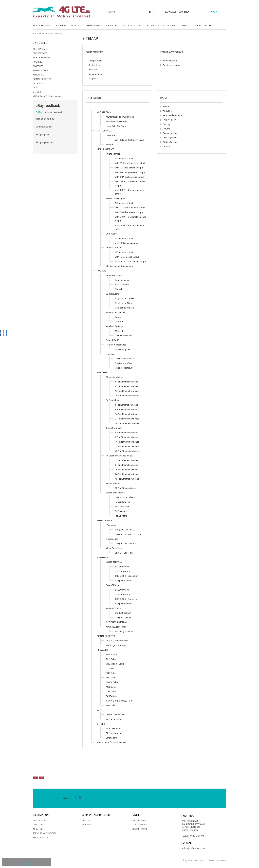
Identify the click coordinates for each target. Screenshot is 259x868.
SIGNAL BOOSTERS (132, 25)
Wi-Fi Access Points (116, 312)
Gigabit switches (114, 428)
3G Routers (111, 234)
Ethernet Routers (114, 275)
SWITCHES (75, 25)
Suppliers (93, 79)
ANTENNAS (112, 25)
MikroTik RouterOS (124, 368)
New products (95, 61)
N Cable (110, 668)
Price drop (93, 70)
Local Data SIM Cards (116, 126)
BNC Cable (111, 673)
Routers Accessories (116, 345)
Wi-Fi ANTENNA (114, 608)
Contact (166, 147)
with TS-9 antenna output (127, 243)
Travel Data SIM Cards (116, 121)
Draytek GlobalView (124, 359)
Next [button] (42, 778)
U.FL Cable (111, 692)
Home (49, 34)
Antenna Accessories (116, 627)
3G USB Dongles (114, 248)
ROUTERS (60, 25)
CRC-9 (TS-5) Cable (115, 664)
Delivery (166, 124)
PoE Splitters (121, 516)
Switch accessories (115, 493)
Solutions (111, 135)
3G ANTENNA (112, 585)
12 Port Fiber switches (125, 488)
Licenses (110, 354)
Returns (166, 129)
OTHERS (196, 25)
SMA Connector (123, 567)
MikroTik (119, 331)
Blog (208, 25)
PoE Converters (122, 507)
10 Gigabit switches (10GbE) (120, 456)
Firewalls (119, 289)
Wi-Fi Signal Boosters (116, 645)
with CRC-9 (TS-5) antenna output (131, 262)
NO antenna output (124, 158)
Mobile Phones (113, 729)
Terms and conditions (173, 115)
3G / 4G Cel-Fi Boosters (117, 641)
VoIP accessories (114, 719)
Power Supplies (122, 349)
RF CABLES (152, 25)
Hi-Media (222, 860)
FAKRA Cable (112, 696)
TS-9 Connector (122, 571)
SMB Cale (110, 705)
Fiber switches (113, 483)
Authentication (170, 61)
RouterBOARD (113, 340)
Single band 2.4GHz (125, 298)
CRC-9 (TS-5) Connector (126, 576)
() (212, 12)
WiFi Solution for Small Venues (47, 96)
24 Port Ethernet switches (127, 396)
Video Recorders (114, 548)
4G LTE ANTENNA (114, 562)
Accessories (112, 539)
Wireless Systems (115, 326)
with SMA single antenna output (130, 172)
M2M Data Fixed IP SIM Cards (120, 117)
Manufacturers (95, 74)
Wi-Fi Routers (112, 294)
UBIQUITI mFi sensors (125, 544)
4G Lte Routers (113, 154)
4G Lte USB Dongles (116, 198)
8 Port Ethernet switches (127, 386)
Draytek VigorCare (124, 363)
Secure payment (170, 133)
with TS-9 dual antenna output (129, 168)
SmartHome (112, 738)
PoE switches (112, 400)
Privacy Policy (169, 120)
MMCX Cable (112, 682)
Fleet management (115, 733)
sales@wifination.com (194, 848)
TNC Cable (111, 678)
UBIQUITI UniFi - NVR (125, 553)
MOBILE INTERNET (42, 25)
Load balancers (123, 280)
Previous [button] (35, 778)
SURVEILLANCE (93, 25)
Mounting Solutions (124, 631)
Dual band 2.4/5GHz (125, 308)
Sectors (110, 145)
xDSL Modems (122, 285)
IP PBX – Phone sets (116, 715)
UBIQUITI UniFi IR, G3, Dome (128, 534)
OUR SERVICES (40, 53)
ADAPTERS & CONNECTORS (119, 701)
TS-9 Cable (111, 659)
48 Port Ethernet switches (127, 423)
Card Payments (170, 138)
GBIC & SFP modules (125, 497)
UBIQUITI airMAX (123, 613)
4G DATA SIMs (170, 25)
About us (167, 111)
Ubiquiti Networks (124, 335)
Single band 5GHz (124, 303)
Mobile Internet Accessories (119, 266)
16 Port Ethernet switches (127, 391)
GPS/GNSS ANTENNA (116, 622)
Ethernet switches (114, 377)
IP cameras (111, 525)
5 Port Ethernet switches (127, 382)
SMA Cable (111, 655)
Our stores (39, 825)
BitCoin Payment (170, 142)
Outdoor (119, 322)
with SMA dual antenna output (129, 177)
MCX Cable (111, 687)
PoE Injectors (121, 511)
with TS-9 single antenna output (130, 163)
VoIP (184, 25)
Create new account (172, 65)
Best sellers (94, 65)
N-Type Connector (124, 581)
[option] (69, 770)
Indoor (118, 317)
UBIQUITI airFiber (123, 618)
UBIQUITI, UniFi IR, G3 (125, 530)
